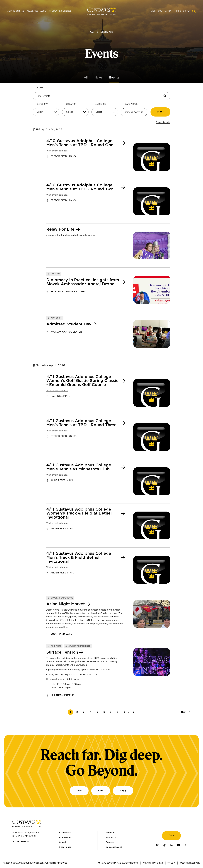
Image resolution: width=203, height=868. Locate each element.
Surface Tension (62, 652)
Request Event (114, 847)
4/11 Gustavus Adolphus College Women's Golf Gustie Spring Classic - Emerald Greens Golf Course (82, 381)
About (44, 11)
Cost (161, 11)
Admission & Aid (16, 11)
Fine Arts (111, 838)
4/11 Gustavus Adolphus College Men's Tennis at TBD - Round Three (81, 423)
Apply (168, 11)
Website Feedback (190, 863)
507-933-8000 (21, 842)
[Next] (186, 712)
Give (171, 835)
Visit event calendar (57, 151)
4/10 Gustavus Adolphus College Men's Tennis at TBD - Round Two (80, 187)
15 (134, 712)
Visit (153, 11)
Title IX (171, 863)
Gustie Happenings (102, 29)
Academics (32, 11)
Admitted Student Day (69, 324)
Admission (65, 838)
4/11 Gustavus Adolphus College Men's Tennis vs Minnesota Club (79, 467)
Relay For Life (60, 229)
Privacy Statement (153, 863)
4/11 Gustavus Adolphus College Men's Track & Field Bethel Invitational (79, 558)
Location (71, 104)
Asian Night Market (66, 604)
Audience (101, 104)
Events (114, 78)
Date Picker (131, 104)
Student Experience (60, 11)
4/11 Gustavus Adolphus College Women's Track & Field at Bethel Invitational (79, 514)
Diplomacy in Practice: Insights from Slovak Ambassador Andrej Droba (83, 282)
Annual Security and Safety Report (118, 863)
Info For (181, 11)
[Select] (46, 112)
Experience (65, 847)
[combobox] (46, 113)
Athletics (111, 833)
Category (42, 104)
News (98, 78)
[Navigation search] (194, 11)
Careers (110, 842)
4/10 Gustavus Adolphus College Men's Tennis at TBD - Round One (80, 143)
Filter (40, 88)
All (86, 78)
